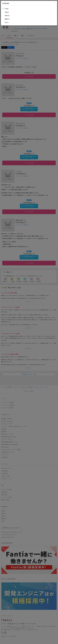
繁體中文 (7, 19)
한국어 (7, 22)
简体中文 (7, 16)
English (7, 12)
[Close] (55, 3)
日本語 (7, 9)
